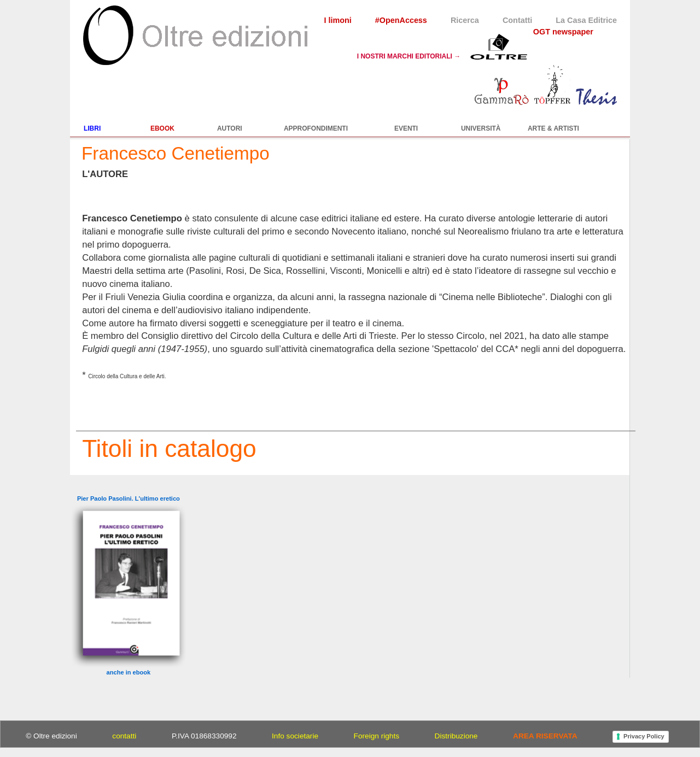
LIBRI (92, 128)
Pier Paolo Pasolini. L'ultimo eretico (129, 498)
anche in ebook (129, 672)
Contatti (517, 20)
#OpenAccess (401, 20)
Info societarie (295, 736)
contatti (124, 736)
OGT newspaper (563, 32)
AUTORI (230, 128)
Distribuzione (456, 736)
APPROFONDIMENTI (316, 128)
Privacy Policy (644, 736)
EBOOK (162, 128)
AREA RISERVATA (545, 736)
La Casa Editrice (586, 20)
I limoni (337, 20)
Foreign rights (377, 736)
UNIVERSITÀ (481, 128)
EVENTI (406, 128)
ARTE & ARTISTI (553, 128)
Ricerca (465, 20)
